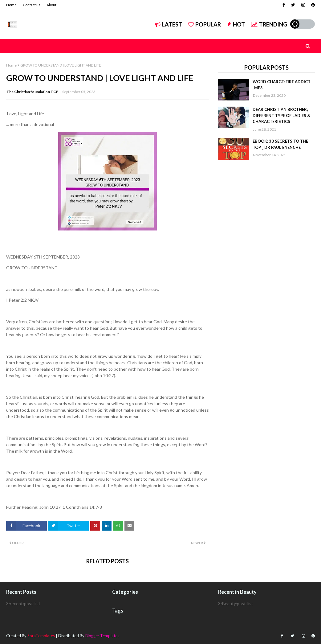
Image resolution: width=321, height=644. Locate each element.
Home (11, 5)
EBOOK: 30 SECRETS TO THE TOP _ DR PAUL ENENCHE (280, 144)
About (51, 5)
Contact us (32, 5)
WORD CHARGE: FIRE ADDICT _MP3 (282, 85)
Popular (205, 24)
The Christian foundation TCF (32, 92)
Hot (236, 24)
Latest (169, 24)
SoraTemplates (41, 636)
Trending (269, 24)
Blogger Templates (102, 636)
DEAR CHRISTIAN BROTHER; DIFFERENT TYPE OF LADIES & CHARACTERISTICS (281, 115)
